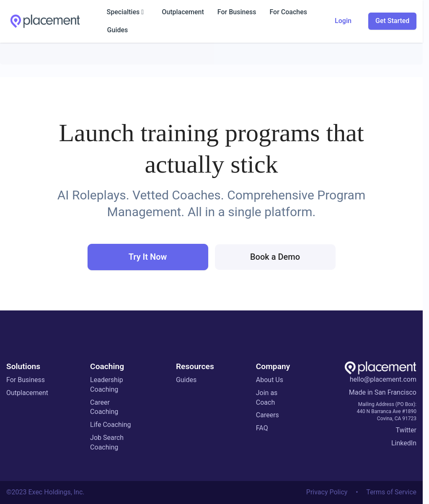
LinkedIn (404, 443)
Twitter (406, 430)
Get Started (392, 21)
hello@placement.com (383, 379)
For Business (26, 380)
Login (343, 21)
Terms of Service (391, 492)
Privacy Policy (327, 492)
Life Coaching (110, 425)
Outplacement (27, 393)
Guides (186, 380)
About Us (270, 380)
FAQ (262, 428)
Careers (267, 415)
